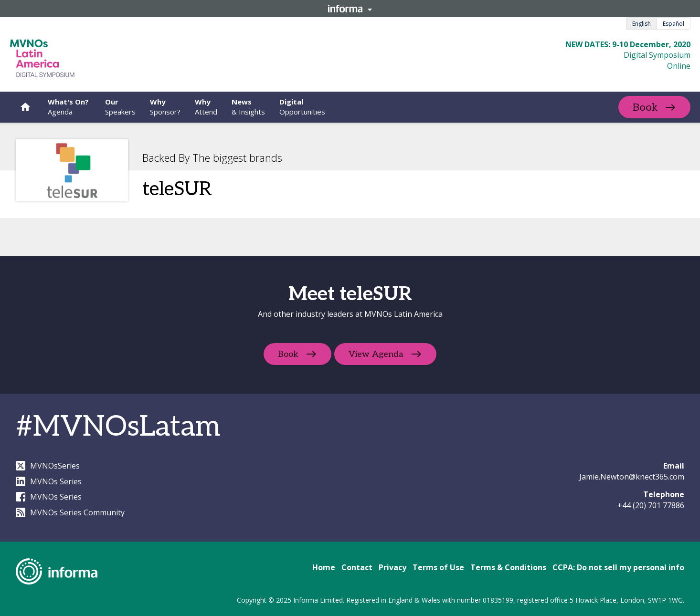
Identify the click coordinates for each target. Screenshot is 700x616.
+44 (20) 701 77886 (651, 505)
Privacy (392, 567)
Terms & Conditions (508, 567)
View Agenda (377, 354)
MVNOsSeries (48, 466)
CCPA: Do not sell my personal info (618, 567)
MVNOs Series (49, 481)
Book (645, 107)
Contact (357, 567)
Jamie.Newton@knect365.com (632, 477)
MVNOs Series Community (70, 512)
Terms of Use (438, 567)
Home (324, 567)
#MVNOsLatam (118, 427)
